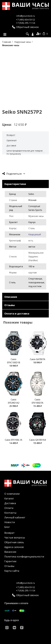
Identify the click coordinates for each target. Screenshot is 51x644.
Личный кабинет (15, 517)
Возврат (9, 533)
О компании (12, 494)
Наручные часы (23, 42)
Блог (7, 527)
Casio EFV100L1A (14, 440)
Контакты (10, 513)
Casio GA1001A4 (37, 440)
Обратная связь (14, 542)
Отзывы (9, 566)
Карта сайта (12, 571)
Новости (10, 522)
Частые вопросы (15, 538)
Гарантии (10, 561)
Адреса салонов (14, 547)
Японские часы (11, 45)
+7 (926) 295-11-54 (26, 23)
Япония (32, 200)
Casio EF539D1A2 (14, 401)
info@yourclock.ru (26, 16)
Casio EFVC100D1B (14, 361)
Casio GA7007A (38, 359)
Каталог (9, 498)
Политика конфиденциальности (24, 556)
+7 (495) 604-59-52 (26, 20)
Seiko (31, 194)
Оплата (9, 508)
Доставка (10, 503)
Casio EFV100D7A (37, 401)
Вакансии (10, 552)
